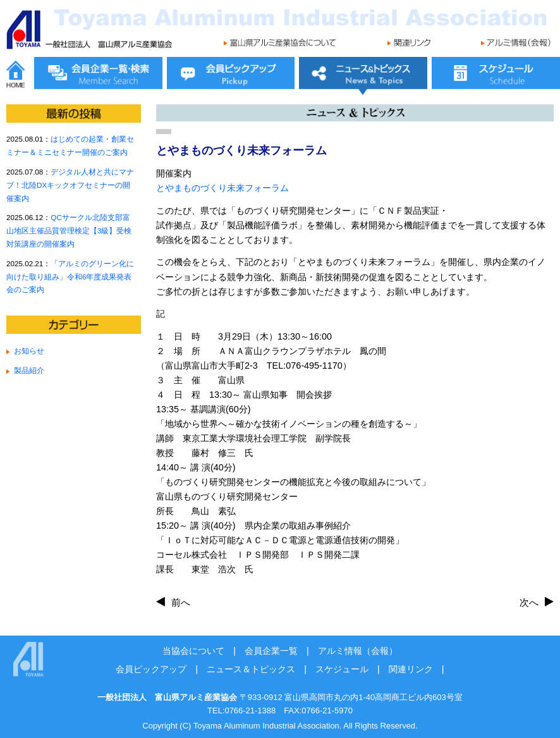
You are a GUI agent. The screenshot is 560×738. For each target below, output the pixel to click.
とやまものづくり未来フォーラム (222, 188)
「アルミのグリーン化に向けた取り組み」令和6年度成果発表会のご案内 (70, 277)
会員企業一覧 (271, 651)
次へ (529, 602)
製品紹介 (29, 370)
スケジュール (342, 669)
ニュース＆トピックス (251, 669)
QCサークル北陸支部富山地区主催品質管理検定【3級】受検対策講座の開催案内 (69, 231)
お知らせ (29, 351)
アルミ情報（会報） (358, 651)
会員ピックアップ (151, 669)
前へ (181, 602)
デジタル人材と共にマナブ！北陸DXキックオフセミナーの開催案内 (70, 185)
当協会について (193, 651)
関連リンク (411, 669)
